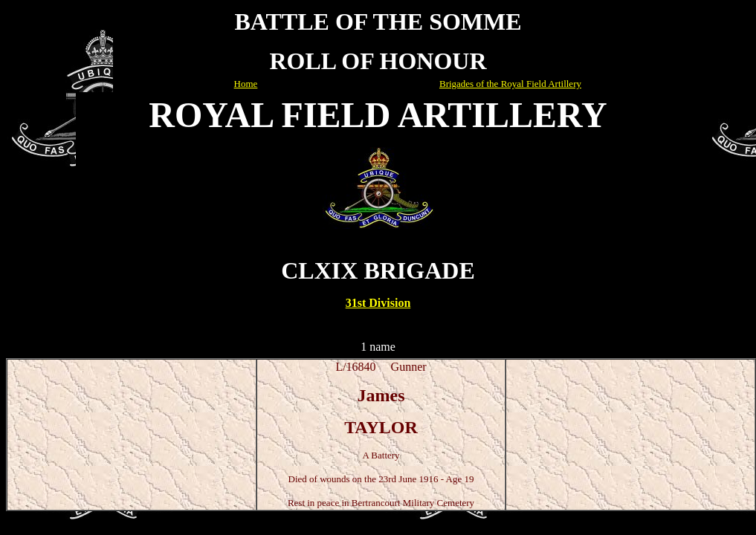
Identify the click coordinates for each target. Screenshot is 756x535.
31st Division (378, 303)
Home (246, 84)
